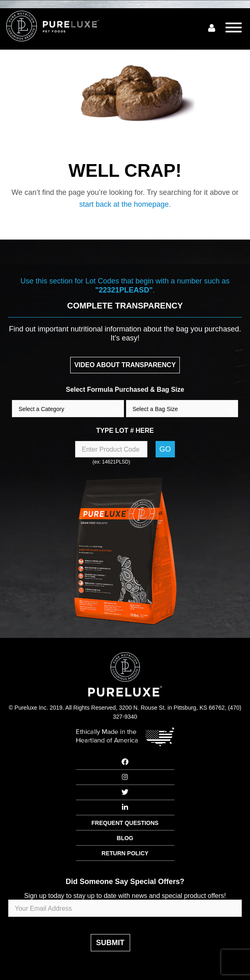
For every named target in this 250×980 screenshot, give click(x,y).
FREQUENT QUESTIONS (125, 823)
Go (165, 449)
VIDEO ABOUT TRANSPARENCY (125, 365)
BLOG (125, 838)
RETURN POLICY (125, 853)
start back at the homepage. (125, 204)
